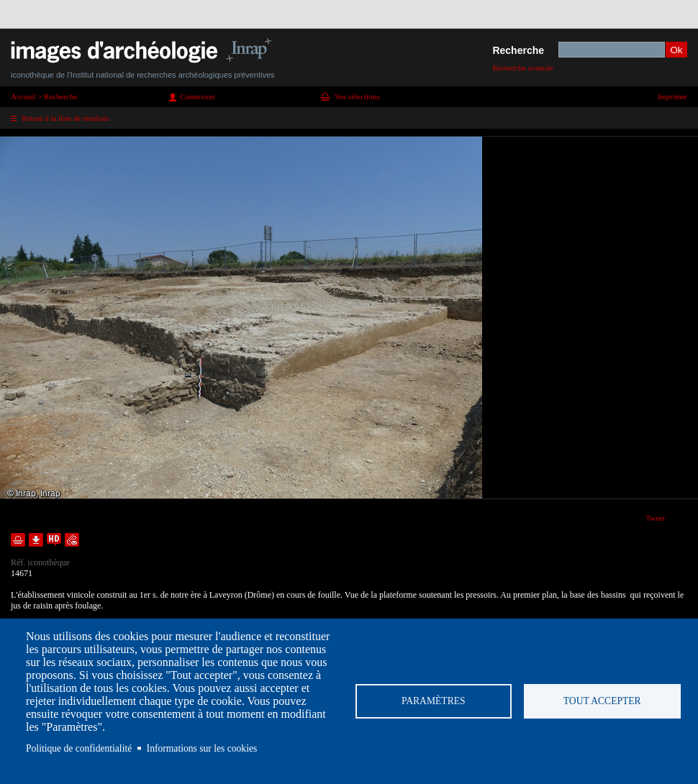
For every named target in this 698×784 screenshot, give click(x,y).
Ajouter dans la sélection (18, 540)
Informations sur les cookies (202, 748)
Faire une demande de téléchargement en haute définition (54, 540)
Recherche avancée (523, 68)
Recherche (518, 50)
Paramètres (434, 701)
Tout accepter (602, 701)
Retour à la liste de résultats (65, 118)
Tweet (655, 518)
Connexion (197, 96)
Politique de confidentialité (79, 748)
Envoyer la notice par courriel (72, 540)
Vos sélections (357, 96)
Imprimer (672, 96)
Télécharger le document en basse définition (36, 540)
